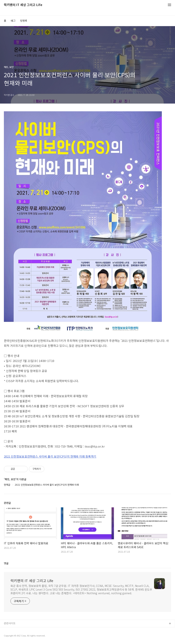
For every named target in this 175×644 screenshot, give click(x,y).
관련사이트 (10, 623)
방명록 (24, 21)
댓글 (6, 563)
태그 (13, 21)
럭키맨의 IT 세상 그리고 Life (23, 5)
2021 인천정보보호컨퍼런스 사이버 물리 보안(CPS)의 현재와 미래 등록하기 (50, 456)
